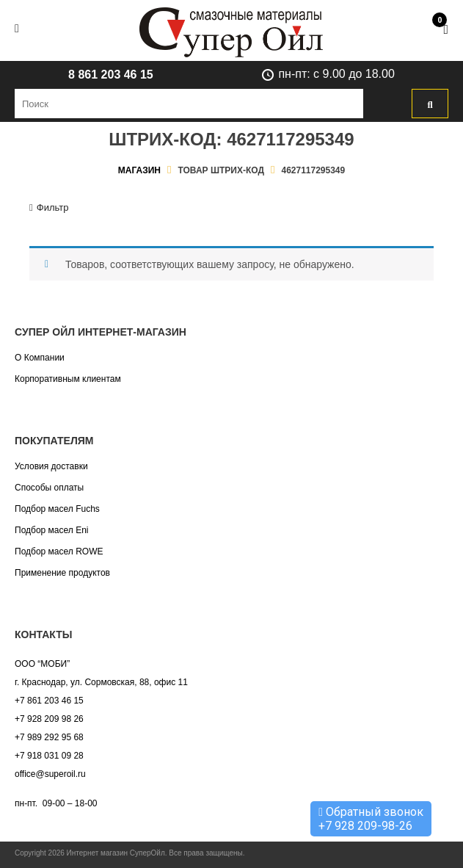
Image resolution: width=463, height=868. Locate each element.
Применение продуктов (62, 573)
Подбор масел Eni (51, 530)
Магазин (139, 170)
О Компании (40, 358)
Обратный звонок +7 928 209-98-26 (371, 819)
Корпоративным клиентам (68, 379)
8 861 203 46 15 (111, 75)
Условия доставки (51, 466)
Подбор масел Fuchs (57, 509)
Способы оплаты (49, 488)
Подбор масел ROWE (59, 551)
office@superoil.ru (50, 774)
